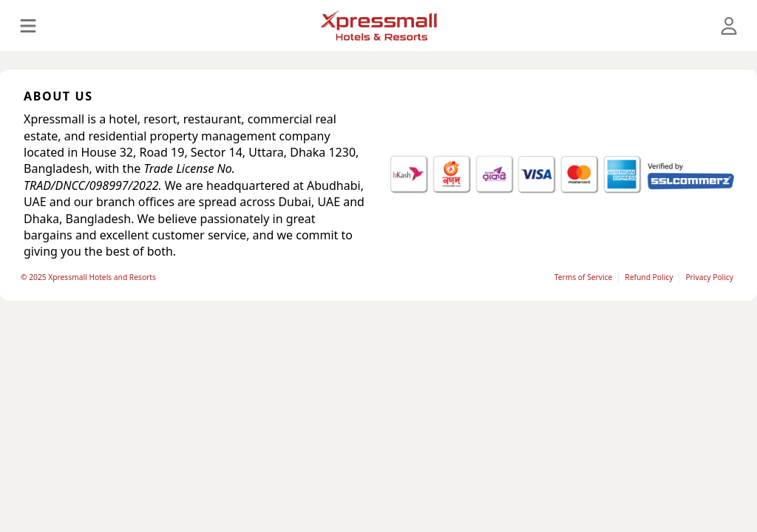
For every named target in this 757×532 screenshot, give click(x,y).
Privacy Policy (709, 277)
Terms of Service (584, 277)
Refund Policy (649, 277)
